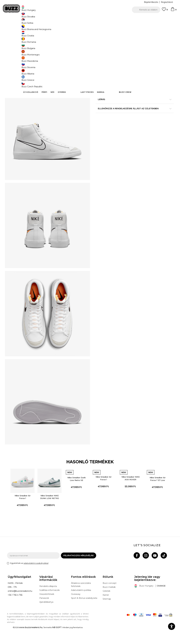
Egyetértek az (29, 578)
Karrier (106, 610)
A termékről (132, 97)
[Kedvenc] (165, 11)
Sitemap (107, 614)
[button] (146, 10)
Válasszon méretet (105, 42)
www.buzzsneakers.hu (31, 642)
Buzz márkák (109, 602)
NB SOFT (57, 642)
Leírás (132, 106)
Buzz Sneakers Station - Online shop (22, 23)
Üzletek (106, 606)
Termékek (43, 23)
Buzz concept (110, 598)
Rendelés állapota (48, 601)
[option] (90, 18)
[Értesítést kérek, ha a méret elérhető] (100, 47)
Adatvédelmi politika (81, 605)
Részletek (143, 91)
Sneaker (59, 23)
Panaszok (44, 613)
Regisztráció (167, 2)
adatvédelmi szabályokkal (36, 578)
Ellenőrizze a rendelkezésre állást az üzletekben (132, 115)
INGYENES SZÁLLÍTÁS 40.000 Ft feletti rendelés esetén (89, 18)
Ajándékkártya (46, 617)
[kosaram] (174, 10)
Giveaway (76, 609)
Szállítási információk (49, 605)
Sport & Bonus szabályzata (84, 613)
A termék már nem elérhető (117, 67)
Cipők (51, 23)
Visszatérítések (47, 609)
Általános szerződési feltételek (81, 600)
